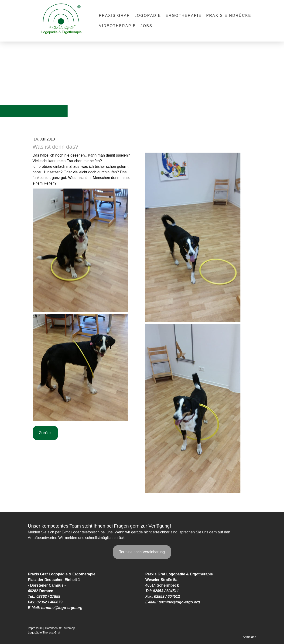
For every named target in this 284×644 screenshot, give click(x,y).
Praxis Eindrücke (229, 16)
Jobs (146, 26)
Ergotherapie (184, 16)
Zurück (45, 433)
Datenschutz (53, 628)
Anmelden (250, 637)
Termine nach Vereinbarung (142, 552)
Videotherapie (118, 26)
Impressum (35, 628)
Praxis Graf (114, 16)
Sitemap (70, 628)
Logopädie (148, 16)
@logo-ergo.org (68, 608)
